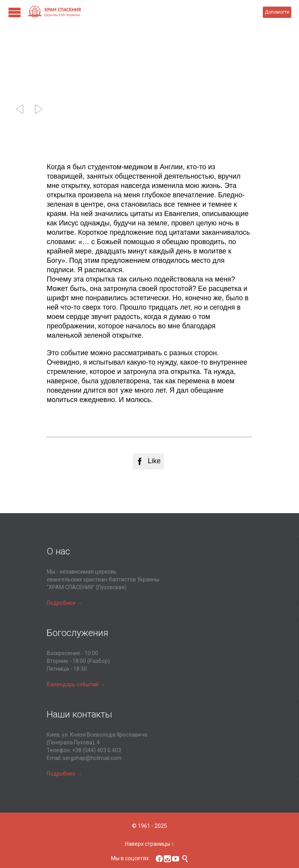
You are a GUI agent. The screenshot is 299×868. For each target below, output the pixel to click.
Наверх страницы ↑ (149, 844)
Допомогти (277, 12)
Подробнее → (64, 603)
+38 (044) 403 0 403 (97, 750)
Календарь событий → (76, 684)
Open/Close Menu (15, 12)
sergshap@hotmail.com (92, 758)
